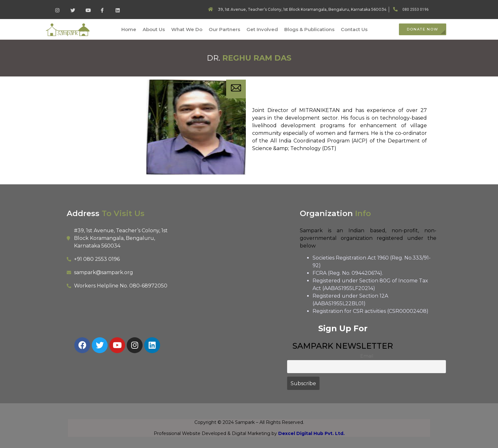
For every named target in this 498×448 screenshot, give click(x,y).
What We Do (187, 29)
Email (367, 356)
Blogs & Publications (309, 29)
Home (129, 29)
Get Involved (262, 29)
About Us (154, 29)
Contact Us (354, 29)
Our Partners (224, 29)
